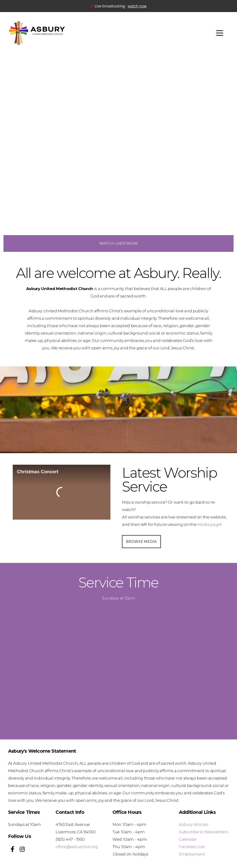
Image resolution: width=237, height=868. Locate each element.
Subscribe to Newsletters (203, 832)
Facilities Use (192, 847)
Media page (209, 524)
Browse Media (141, 541)
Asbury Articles (193, 824)
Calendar (188, 839)
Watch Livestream (119, 243)
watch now (137, 6)
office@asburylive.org (77, 847)
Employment (192, 854)
